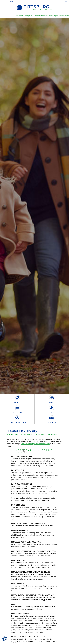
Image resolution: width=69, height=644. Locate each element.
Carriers (13, 2)
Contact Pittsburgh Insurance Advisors (35, 444)
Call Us (5, 2)
